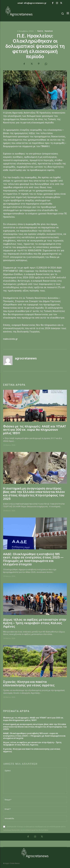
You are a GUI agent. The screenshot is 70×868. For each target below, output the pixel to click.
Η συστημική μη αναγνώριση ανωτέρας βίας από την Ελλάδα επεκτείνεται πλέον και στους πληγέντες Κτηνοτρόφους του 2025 (34, 494)
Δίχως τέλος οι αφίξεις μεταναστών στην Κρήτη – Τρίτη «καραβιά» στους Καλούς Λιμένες (35, 623)
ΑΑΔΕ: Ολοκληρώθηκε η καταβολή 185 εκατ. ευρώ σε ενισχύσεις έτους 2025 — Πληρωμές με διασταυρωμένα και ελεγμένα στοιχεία (33, 559)
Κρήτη (40, 31)
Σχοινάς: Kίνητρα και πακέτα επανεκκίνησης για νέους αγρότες (29, 684)
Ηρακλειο (49, 31)
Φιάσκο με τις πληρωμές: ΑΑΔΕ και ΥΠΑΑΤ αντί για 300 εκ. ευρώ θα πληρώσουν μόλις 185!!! (35, 430)
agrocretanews (26, 358)
